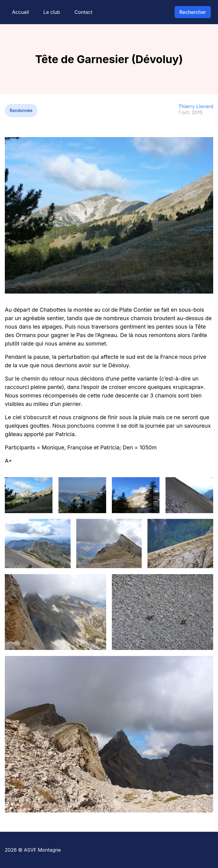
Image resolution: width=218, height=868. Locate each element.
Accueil (21, 12)
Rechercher (193, 12)
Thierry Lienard (196, 106)
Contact (83, 12)
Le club (52, 12)
